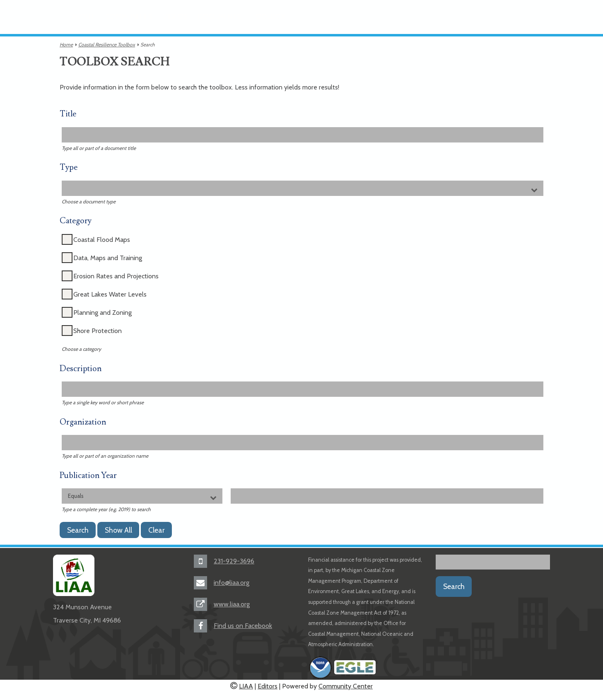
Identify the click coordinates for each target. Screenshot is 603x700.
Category (76, 221)
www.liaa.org (232, 604)
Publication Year (88, 476)
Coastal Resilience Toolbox (107, 45)
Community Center (346, 686)
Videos (175, 16)
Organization (83, 422)
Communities (129, 16)
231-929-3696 (234, 561)
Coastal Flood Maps (102, 240)
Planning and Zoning (103, 313)
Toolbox (268, 16)
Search (454, 586)
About (83, 16)
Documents (219, 16)
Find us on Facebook (243, 626)
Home (66, 45)
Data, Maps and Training (108, 258)
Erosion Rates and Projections (116, 276)
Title (68, 114)
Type (69, 168)
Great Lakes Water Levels (110, 294)
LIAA (246, 686)
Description (81, 369)
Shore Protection (98, 331)
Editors (268, 686)
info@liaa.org (232, 583)
